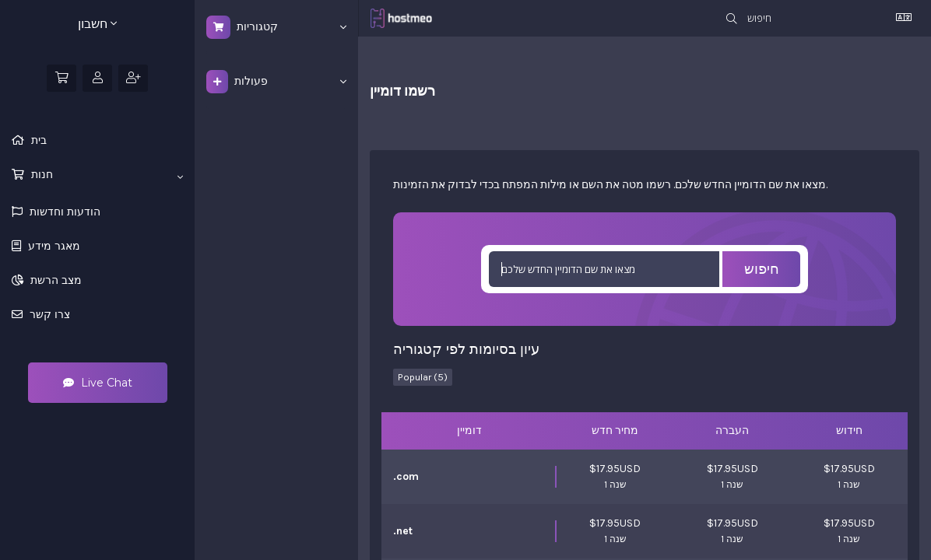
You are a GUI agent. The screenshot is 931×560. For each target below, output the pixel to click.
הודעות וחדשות (63, 212)
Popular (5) (423, 377)
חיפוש (762, 269)
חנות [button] (105, 175)
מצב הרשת (54, 280)
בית (37, 140)
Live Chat (98, 383)
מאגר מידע (53, 246)
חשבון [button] (97, 24)
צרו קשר (48, 314)
